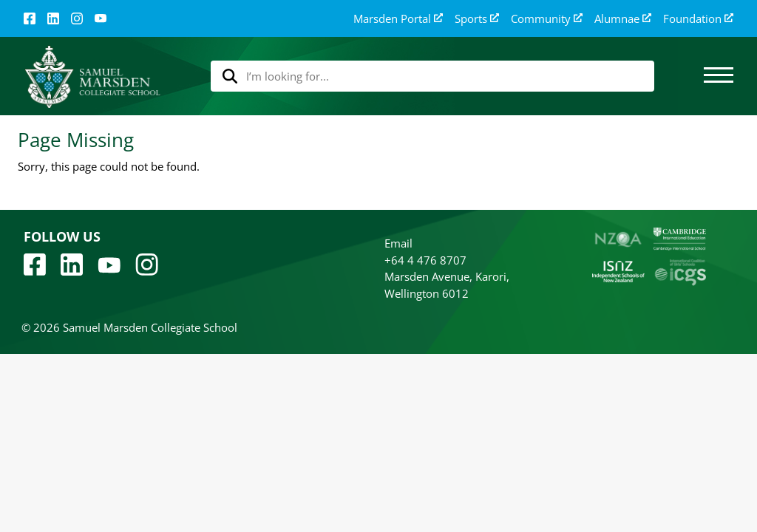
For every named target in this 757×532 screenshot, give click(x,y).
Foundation (698, 19)
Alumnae (623, 19)
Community (547, 19)
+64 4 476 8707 (425, 260)
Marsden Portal (398, 19)
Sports (477, 19)
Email (398, 243)
